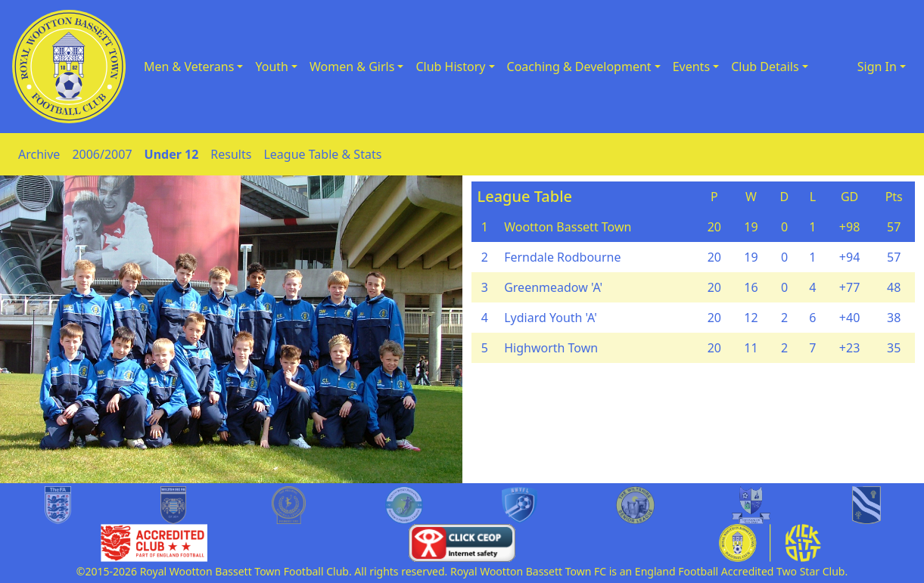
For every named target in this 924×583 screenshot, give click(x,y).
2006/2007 (102, 154)
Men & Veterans (189, 67)
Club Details (765, 67)
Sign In (877, 67)
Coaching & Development (579, 67)
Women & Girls (352, 67)
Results (231, 154)
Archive (39, 154)
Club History (450, 67)
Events (691, 67)
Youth (272, 67)
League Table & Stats (322, 154)
